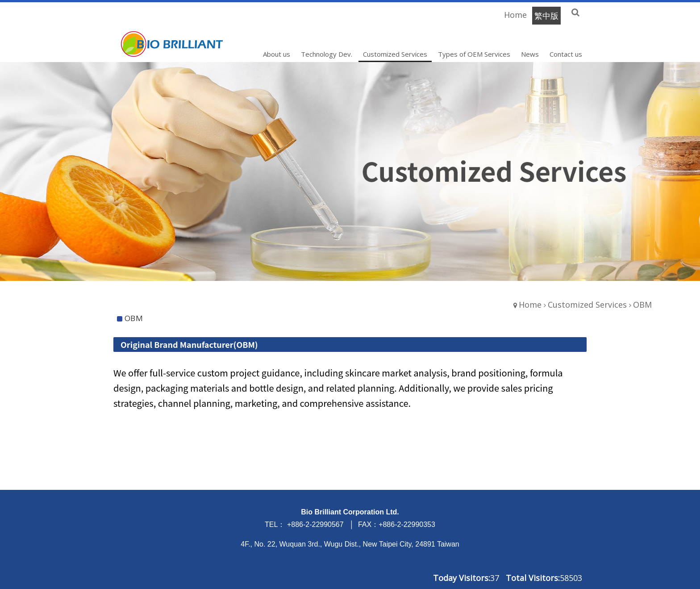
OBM (642, 305)
